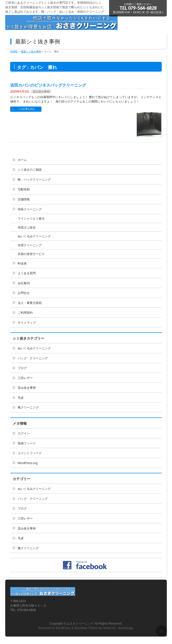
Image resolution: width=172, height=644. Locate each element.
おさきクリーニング (80, 624)
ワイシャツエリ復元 (31, 219)
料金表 (22, 263)
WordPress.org (28, 463)
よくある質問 (27, 273)
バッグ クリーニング (33, 358)
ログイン (24, 433)
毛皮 (21, 398)
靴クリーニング (28, 407)
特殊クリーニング (30, 209)
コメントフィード (30, 453)
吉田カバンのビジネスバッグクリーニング (48, 85)
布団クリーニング (30, 245)
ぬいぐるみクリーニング (34, 236)
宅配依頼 (24, 189)
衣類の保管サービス (31, 254)
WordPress (63, 628)
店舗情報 (24, 199)
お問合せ (24, 293)
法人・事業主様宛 (30, 303)
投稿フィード (27, 443)
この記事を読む (26, 109)
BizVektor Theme (86, 628)
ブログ (22, 368)
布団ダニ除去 (27, 228)
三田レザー (25, 378)
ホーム (22, 160)
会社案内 (24, 283)
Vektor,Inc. (110, 628)
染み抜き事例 (41, 92)
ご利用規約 (25, 313)
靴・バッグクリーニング (34, 180)
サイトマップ (27, 323)
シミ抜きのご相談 (30, 170)
